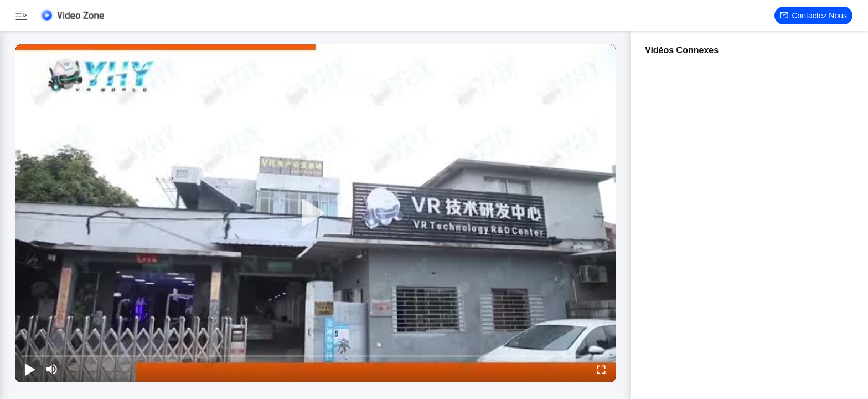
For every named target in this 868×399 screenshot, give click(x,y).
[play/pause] (30, 369)
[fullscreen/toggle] (601, 369)
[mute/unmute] (52, 369)
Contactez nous (813, 16)
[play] (316, 213)
